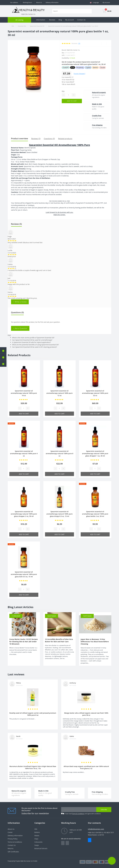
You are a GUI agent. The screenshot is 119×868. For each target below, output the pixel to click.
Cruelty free (97, 116)
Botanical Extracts (41, 848)
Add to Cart (72, 101)
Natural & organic (99, 92)
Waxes (37, 836)
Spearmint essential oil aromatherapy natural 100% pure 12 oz (59, 393)
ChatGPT (66, 67)
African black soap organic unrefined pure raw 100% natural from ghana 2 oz (86, 767)
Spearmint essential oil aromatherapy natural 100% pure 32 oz (95, 393)
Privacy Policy (13, 839)
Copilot (88, 67)
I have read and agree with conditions (83, 814)
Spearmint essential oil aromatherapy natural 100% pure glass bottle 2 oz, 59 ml (95, 514)
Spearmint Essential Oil (37, 26)
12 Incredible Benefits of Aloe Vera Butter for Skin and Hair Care (59, 640)
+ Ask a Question (20, 328)
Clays (36, 839)
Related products (65, 139)
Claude (102, 67)
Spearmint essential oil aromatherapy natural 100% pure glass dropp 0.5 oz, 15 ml (59, 514)
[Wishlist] (104, 43)
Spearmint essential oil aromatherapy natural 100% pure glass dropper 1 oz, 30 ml (95, 453)
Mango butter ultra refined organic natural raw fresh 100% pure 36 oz (86, 714)
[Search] (90, 11)
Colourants (38, 842)
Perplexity (80, 67)
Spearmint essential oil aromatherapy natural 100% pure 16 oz (24, 393)
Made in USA (97, 104)
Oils (13, 26)
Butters (37, 832)
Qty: (63, 91)
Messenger (90, 840)
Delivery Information (52, 3)
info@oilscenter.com (96, 829)
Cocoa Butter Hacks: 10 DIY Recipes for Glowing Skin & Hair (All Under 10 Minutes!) (24, 642)
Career (10, 832)
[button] (3, 364)
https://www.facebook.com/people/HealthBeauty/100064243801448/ (63, 843)
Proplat (18, 861)
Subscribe (104, 810)
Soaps (37, 845)
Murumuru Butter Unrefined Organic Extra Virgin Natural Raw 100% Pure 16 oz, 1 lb (33, 767)
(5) (79, 43)
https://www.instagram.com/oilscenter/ (67, 843)
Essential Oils (22, 26)
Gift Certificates (13, 852)
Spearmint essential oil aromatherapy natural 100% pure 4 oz (24, 453)
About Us (39, 3)
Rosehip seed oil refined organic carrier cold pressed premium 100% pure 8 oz (33, 714)
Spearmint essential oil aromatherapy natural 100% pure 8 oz (60, 453)
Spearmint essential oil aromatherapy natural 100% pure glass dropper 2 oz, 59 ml (24, 514)
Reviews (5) (36, 139)
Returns (11, 848)
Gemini (95, 67)
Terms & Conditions (78, 814)
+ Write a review (20, 302)
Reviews (52, 20)
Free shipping (97, 125)
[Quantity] (68, 95)
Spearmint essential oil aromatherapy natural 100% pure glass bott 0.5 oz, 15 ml (24, 574)
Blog (60, 20)
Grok (73, 67)
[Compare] (109, 43)
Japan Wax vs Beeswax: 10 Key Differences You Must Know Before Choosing (95, 642)
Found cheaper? (79, 74)
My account (70, 20)
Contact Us (81, 20)
